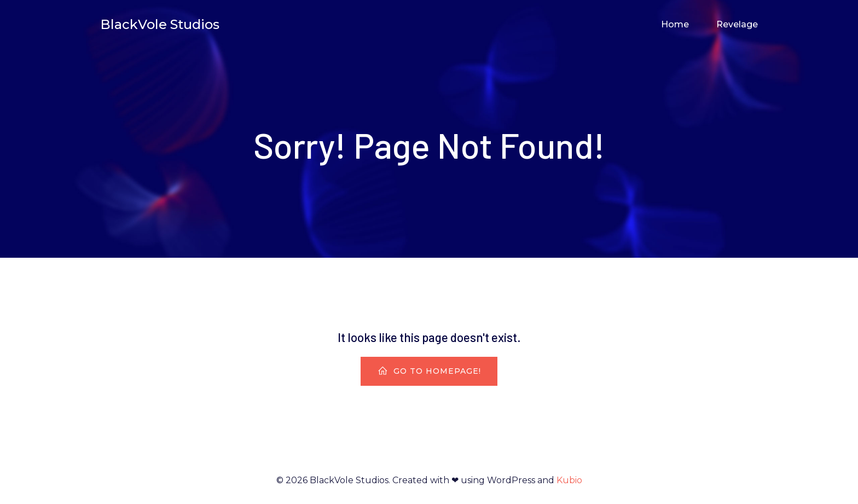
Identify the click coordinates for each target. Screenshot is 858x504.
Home (675, 24)
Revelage (737, 24)
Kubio (569, 480)
